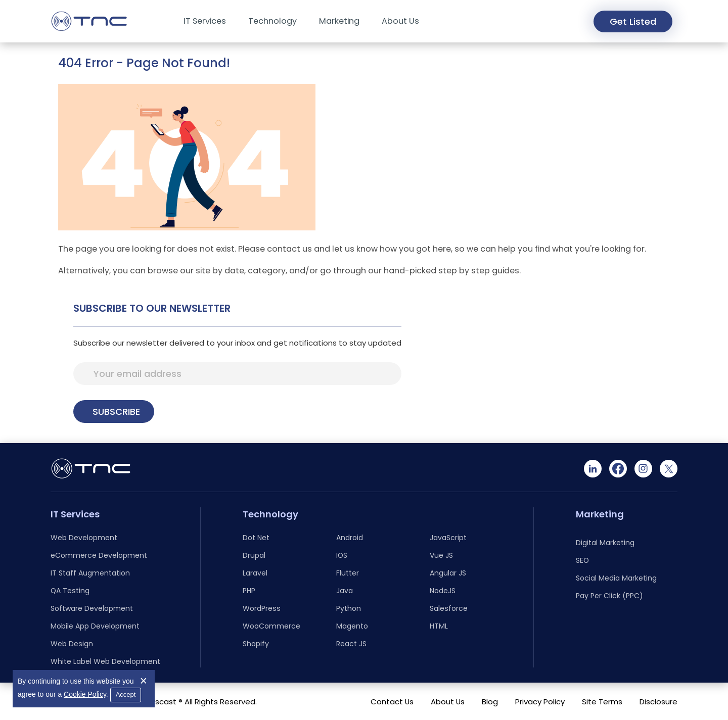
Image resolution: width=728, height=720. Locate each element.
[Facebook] (618, 469)
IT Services (205, 21)
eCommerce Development (99, 555)
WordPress (262, 608)
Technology (272, 21)
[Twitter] (669, 469)
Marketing (339, 21)
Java (345, 591)
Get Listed (633, 21)
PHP (249, 591)
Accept (126, 694)
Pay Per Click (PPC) (609, 596)
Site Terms (602, 702)
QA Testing (70, 591)
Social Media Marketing (616, 578)
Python (349, 608)
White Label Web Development (105, 661)
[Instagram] (643, 469)
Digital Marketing (605, 543)
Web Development (84, 538)
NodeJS (443, 591)
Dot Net (256, 538)
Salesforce (449, 608)
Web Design (72, 644)
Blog (490, 702)
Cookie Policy (85, 694)
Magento (352, 626)
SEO (582, 560)
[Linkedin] (593, 469)
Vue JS (441, 555)
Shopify (256, 644)
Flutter (348, 573)
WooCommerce (271, 626)
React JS (351, 644)
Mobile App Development (95, 626)
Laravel (255, 573)
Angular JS (448, 573)
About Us (400, 21)
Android (350, 538)
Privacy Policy (540, 702)
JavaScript (448, 538)
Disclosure (658, 702)
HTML (439, 626)
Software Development (92, 608)
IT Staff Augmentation (90, 573)
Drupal (254, 555)
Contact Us (392, 702)
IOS (342, 555)
